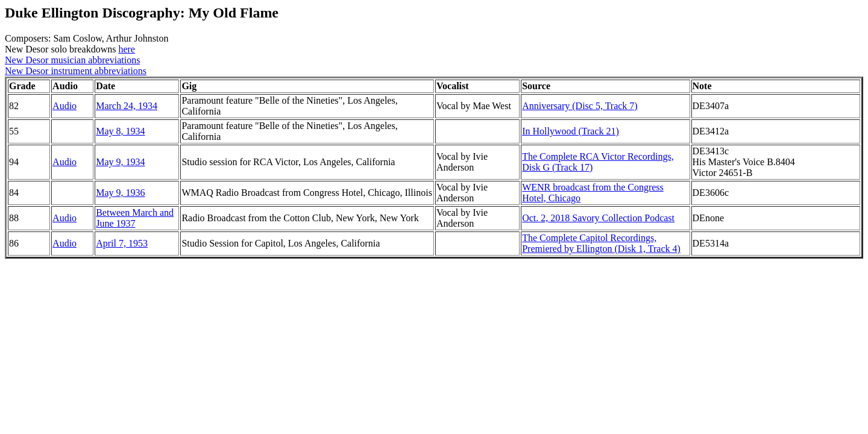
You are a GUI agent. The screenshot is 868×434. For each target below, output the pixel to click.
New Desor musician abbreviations (72, 60)
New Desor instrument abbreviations (76, 71)
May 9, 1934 (120, 162)
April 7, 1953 (122, 243)
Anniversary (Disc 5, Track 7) (580, 106)
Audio (64, 106)
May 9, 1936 (120, 193)
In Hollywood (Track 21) (571, 131)
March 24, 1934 (127, 106)
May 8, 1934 (120, 131)
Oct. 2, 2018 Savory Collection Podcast (598, 218)
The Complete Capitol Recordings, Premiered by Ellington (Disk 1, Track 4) (601, 243)
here (127, 49)
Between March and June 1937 (135, 218)
